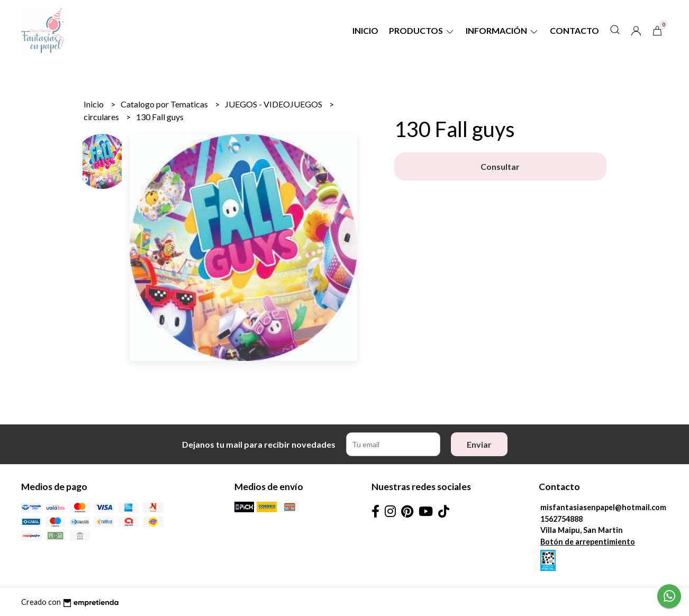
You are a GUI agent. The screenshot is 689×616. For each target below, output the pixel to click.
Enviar (479, 444)
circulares (102, 117)
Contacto (574, 30)
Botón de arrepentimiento (588, 542)
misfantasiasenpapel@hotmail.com (603, 507)
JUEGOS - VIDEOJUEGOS (274, 104)
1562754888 (561, 519)
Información (502, 30)
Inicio (365, 30)
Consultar (500, 166)
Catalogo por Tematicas (165, 104)
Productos (422, 30)
